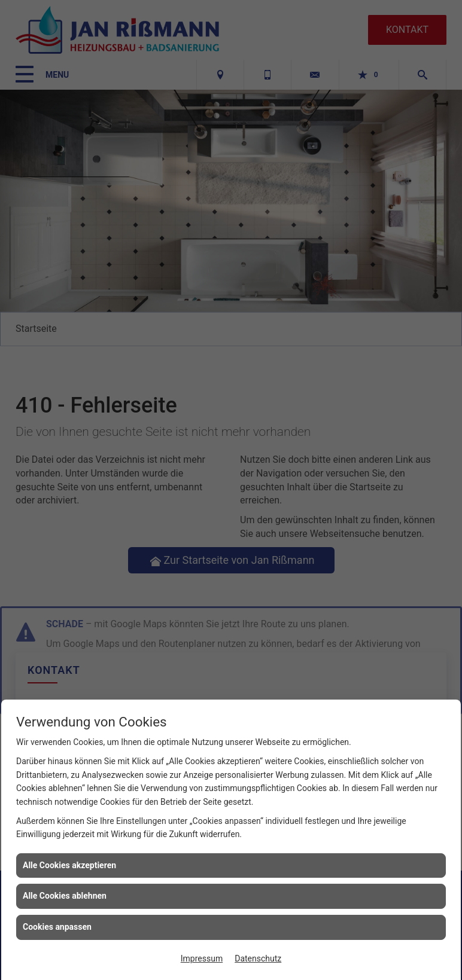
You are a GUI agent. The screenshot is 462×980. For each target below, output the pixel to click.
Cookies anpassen (57, 927)
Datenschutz (258, 958)
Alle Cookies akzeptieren (69, 865)
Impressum (202, 958)
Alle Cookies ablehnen (65, 896)
